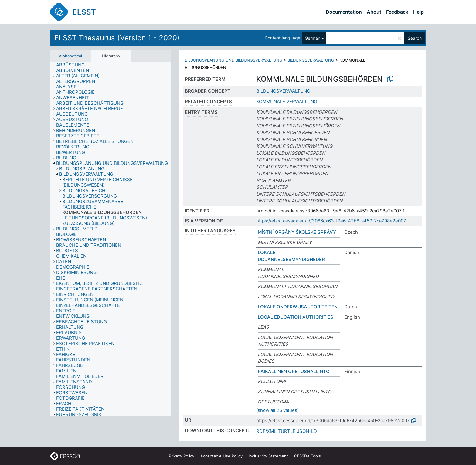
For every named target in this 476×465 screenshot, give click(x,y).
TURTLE (287, 431)
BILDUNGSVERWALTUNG (311, 60)
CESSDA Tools (308, 456)
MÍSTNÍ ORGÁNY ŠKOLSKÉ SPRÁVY (297, 232)
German (313, 38)
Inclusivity (268, 456)
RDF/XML (266, 431)
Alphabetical (70, 56)
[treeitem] (73, 65)
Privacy (182, 456)
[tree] (110, 239)
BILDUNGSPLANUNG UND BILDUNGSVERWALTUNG (234, 60)
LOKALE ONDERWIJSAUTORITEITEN (298, 307)
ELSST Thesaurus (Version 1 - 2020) (117, 38)
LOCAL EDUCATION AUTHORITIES (296, 317)
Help (418, 12)
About (374, 12)
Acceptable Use (221, 456)
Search (415, 38)
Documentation (344, 12)
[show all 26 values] (277, 410)
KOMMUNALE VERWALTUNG (287, 102)
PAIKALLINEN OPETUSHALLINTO (294, 371)
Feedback (397, 12)
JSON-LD (307, 431)
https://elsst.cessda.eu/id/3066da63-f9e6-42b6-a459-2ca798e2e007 (331, 221)
